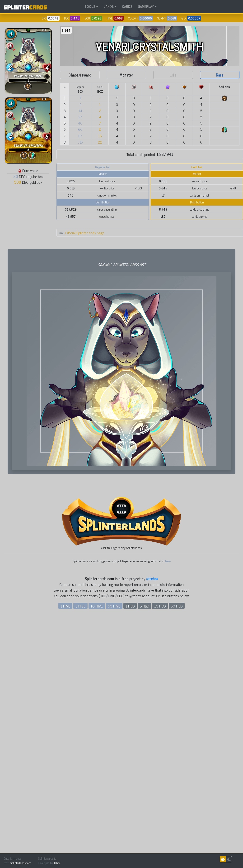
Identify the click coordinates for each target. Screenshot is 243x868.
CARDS (127, 6)
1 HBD (130, 842)
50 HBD (177, 842)
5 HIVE (80, 842)
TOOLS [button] (90, 6)
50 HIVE (114, 842)
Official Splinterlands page (81, 233)
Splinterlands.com (21, 863)
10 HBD (160, 842)
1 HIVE (65, 842)
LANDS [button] (109, 6)
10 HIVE (97, 842)
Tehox (57, 863)
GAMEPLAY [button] (146, 6)
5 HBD (144, 842)
